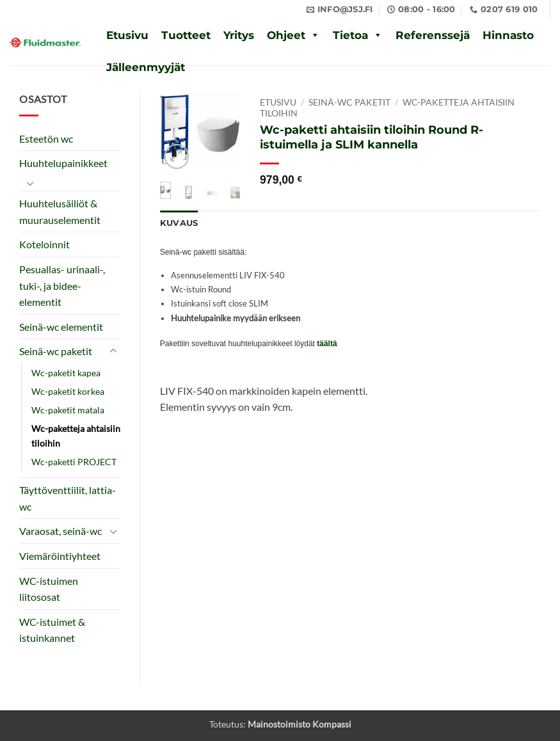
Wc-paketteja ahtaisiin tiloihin (76, 436)
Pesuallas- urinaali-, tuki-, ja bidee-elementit (62, 285)
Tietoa (350, 35)
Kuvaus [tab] (179, 223)
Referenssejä (433, 35)
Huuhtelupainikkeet (63, 163)
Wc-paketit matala (68, 410)
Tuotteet (186, 35)
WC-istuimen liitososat (49, 589)
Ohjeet (286, 35)
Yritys (239, 35)
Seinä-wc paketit (56, 351)
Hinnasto (508, 35)
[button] (177, 156)
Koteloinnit (44, 244)
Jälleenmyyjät (146, 67)
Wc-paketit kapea (66, 373)
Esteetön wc (46, 139)
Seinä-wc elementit (61, 327)
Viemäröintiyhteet (60, 556)
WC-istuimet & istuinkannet (52, 630)
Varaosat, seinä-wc (60, 531)
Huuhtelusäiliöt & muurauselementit (60, 211)
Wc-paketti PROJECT (74, 462)
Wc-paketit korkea (68, 391)
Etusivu (127, 35)
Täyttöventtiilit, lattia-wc (68, 498)
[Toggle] (30, 183)
